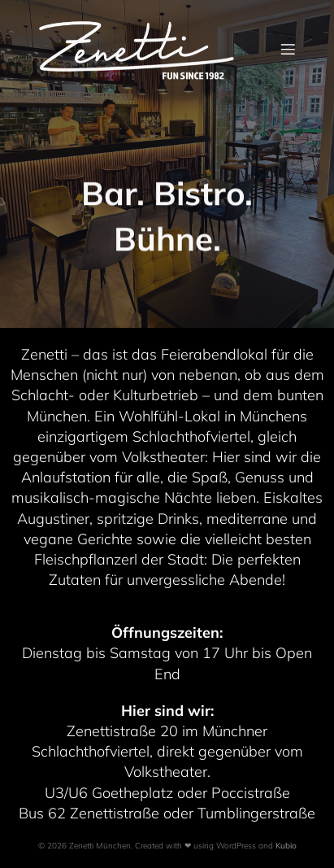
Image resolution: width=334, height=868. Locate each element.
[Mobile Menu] (288, 49)
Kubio (286, 846)
